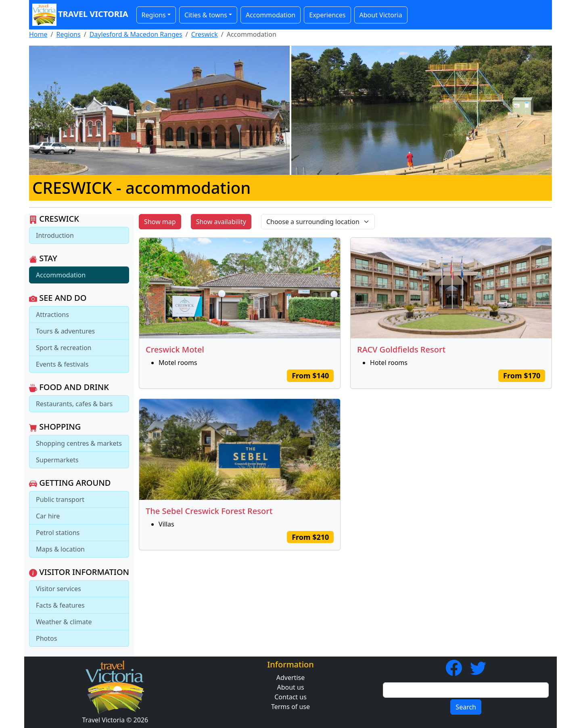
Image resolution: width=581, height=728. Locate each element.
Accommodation (271, 15)
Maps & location (60, 549)
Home (38, 34)
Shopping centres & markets (79, 443)
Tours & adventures (65, 331)
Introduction (55, 235)
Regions (68, 34)
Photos (46, 638)
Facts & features (60, 605)
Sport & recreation (64, 348)
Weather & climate (64, 622)
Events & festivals (62, 364)
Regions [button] (154, 15)
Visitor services (59, 589)
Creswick (205, 34)
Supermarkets (57, 460)
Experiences (327, 15)
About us (290, 687)
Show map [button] (160, 222)
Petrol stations (58, 533)
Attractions (52, 315)
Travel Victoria (80, 15)
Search (466, 707)
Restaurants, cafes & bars (74, 404)
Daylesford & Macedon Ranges (136, 34)
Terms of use (290, 707)
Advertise (290, 678)
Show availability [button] (221, 222)
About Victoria (381, 15)
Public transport (60, 499)
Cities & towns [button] (206, 15)
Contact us (290, 697)
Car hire (48, 516)
